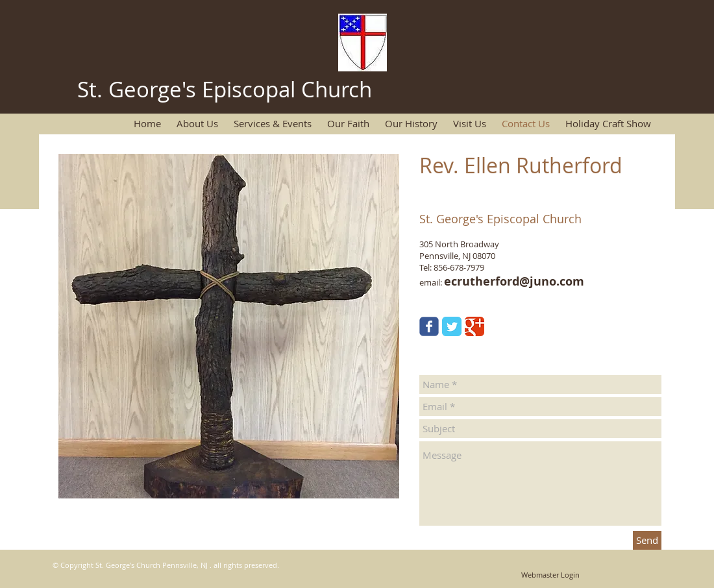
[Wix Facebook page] (429, 326)
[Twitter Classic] (452, 326)
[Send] (647, 540)
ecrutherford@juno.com (514, 281)
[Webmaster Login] (550, 576)
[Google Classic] (474, 326)
